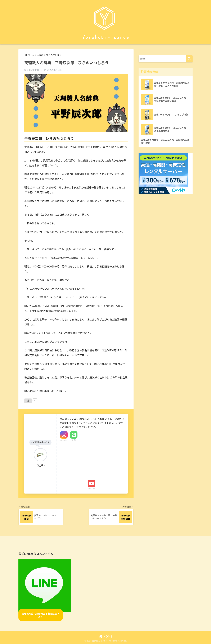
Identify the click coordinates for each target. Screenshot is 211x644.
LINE (74, 440)
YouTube (92, 489)
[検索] (189, 59)
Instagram (64, 440)
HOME (106, 637)
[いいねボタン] (28, 401)
